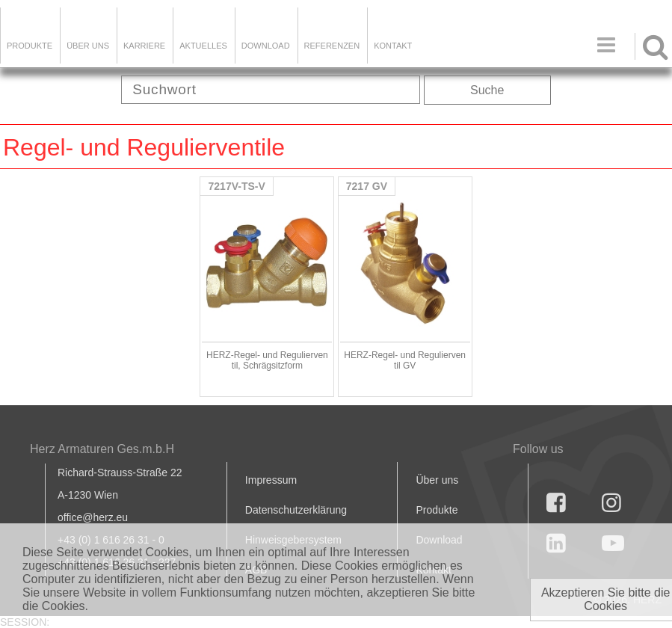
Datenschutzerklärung (296, 510)
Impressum (271, 480)
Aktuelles (203, 46)
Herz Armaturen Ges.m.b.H (102, 449)
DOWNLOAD (266, 46)
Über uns (437, 480)
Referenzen (332, 46)
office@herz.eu (93, 517)
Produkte (30, 46)
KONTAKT (393, 46)
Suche (487, 90)
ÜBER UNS (88, 46)
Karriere (144, 46)
